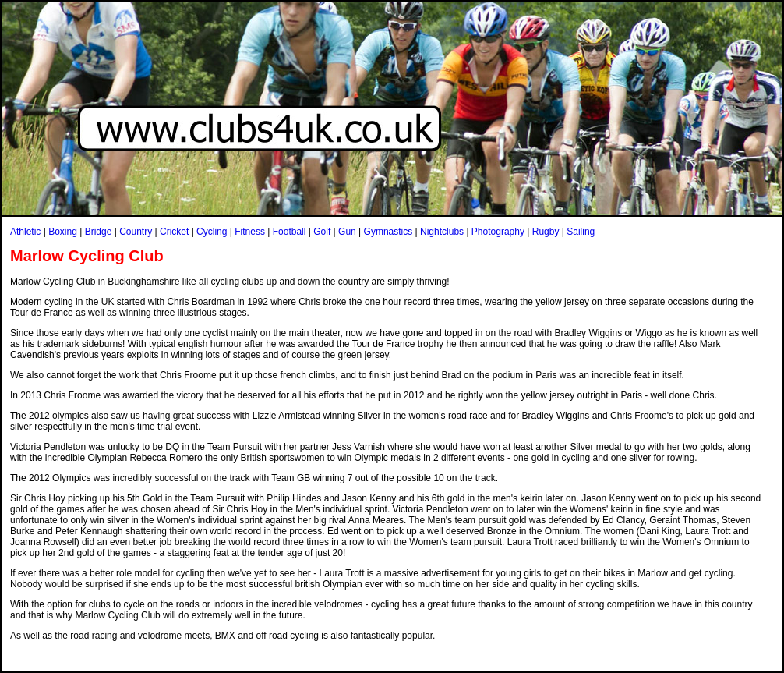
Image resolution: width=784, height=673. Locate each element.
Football (290, 232)
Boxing (63, 232)
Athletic (25, 232)
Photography (498, 232)
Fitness (250, 232)
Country (136, 232)
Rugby (546, 232)
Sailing (581, 232)
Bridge (99, 232)
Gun (347, 232)
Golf (322, 232)
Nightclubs (442, 232)
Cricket (174, 232)
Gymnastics (388, 232)
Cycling (212, 232)
